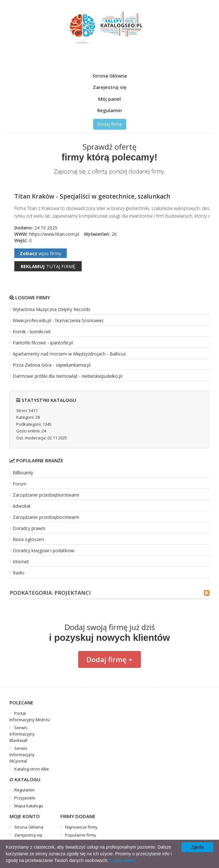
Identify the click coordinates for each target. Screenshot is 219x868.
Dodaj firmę (110, 124)
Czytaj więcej (123, 860)
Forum (20, 484)
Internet (21, 562)
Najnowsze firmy (81, 827)
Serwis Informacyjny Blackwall (22, 734)
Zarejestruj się (110, 87)
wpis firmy (41, 253)
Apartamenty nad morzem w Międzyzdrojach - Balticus (69, 354)
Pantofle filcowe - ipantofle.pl (43, 343)
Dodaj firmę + (109, 659)
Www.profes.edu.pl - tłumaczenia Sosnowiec (58, 320)
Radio (19, 573)
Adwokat (22, 506)
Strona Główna (110, 76)
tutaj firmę (48, 266)
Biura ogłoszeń (28, 539)
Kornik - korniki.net (32, 332)
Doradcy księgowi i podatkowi (44, 550)
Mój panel (109, 99)
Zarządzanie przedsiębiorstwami (46, 495)
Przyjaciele (25, 798)
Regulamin (109, 110)
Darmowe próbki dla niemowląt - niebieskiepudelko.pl (68, 376)
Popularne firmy (81, 835)
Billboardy (23, 473)
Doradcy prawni (29, 528)
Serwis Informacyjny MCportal (22, 755)
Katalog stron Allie (32, 769)
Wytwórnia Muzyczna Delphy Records (51, 309)
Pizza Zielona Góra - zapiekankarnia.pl (52, 365)
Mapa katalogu (29, 806)
